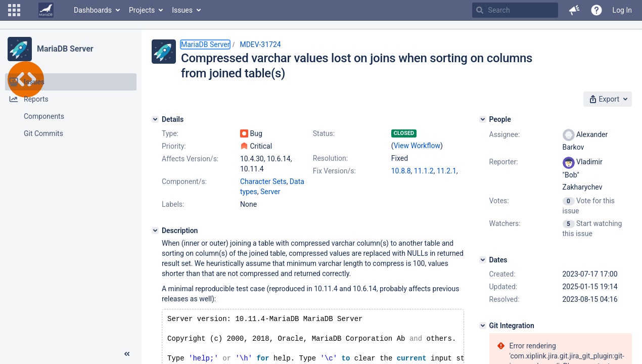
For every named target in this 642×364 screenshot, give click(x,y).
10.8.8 (401, 171)
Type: (170, 133)
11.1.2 (424, 171)
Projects (142, 10)
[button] (14, 10)
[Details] (155, 119)
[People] (483, 119)
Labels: (173, 204)
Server (270, 192)
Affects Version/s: (190, 159)
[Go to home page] (46, 10)
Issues (182, 10)
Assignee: (505, 134)
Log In (622, 10)
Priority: (174, 146)
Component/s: (184, 181)
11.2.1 (447, 171)
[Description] (155, 231)
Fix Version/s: (334, 171)
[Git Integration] (483, 326)
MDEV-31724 (260, 44)
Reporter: (504, 162)
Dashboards (93, 10)
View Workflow (417, 146)
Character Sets (263, 181)
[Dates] (483, 260)
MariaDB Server (65, 49)
